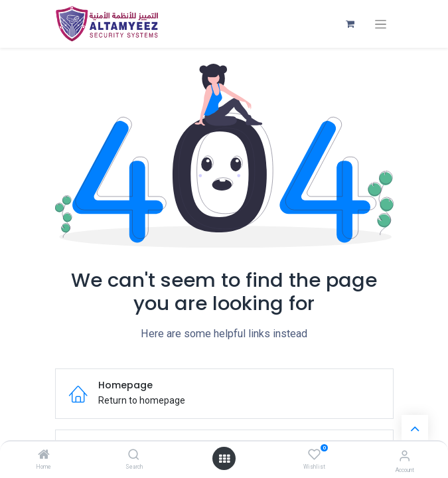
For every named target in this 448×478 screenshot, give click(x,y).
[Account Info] (405, 456)
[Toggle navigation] (381, 24)
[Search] (134, 455)
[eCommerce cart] (350, 24)
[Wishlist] (314, 455)
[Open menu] (224, 459)
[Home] (44, 455)
